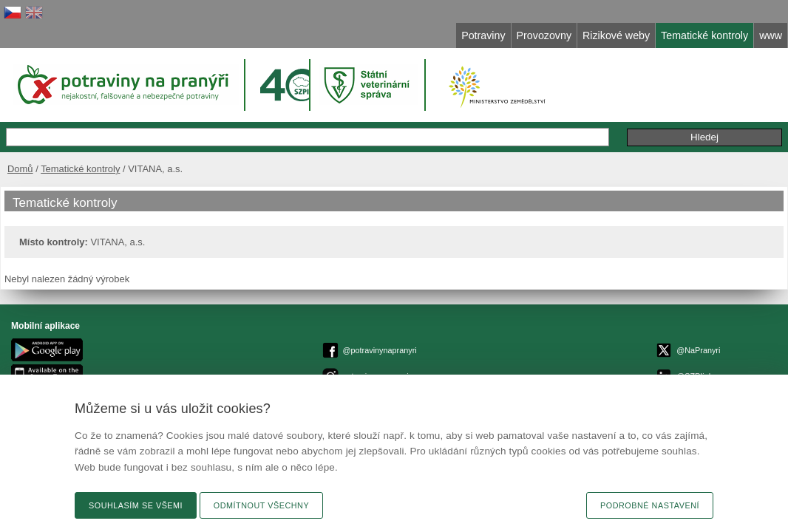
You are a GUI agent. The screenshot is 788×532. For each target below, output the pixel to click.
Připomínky (622, 122)
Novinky (731, 364)
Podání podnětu (703, 122)
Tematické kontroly (116, 153)
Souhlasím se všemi (136, 505)
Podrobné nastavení (650, 505)
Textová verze (719, 337)
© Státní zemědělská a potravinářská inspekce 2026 (404, 340)
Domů (56, 153)
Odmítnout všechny (261, 505)
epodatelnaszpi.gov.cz (447, 353)
